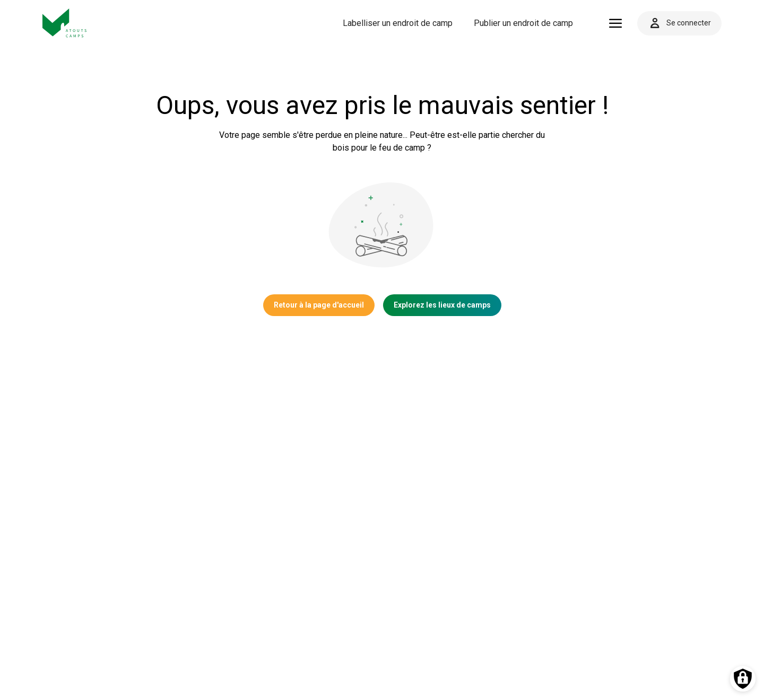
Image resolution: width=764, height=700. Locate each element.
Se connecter (679, 23)
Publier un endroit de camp (523, 23)
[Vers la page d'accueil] (65, 23)
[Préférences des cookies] (743, 679)
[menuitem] (398, 23)
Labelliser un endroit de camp (398, 23)
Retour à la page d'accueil (319, 305)
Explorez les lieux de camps (442, 305)
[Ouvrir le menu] (616, 23)
